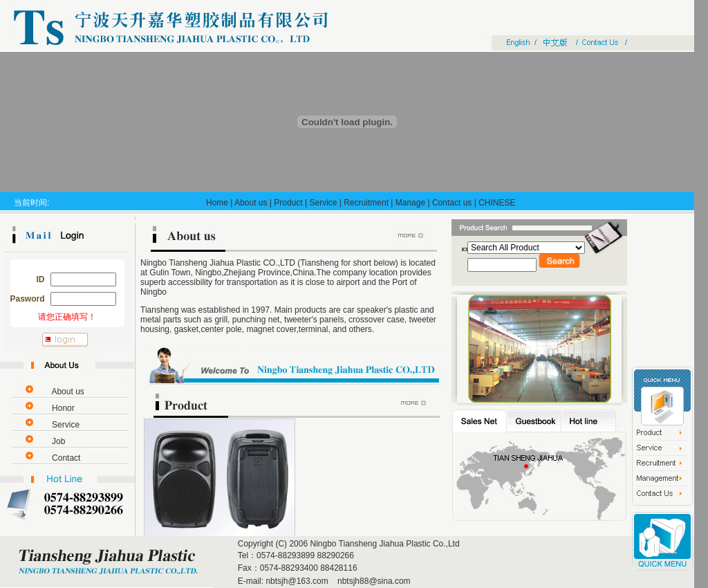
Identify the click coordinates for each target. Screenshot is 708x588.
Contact (66, 458)
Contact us (452, 203)
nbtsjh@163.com (297, 581)
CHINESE (497, 203)
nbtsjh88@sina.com (373, 581)
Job (58, 441)
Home (217, 203)
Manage (410, 203)
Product (288, 203)
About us (251, 203)
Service (323, 203)
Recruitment (366, 203)
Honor (63, 408)
